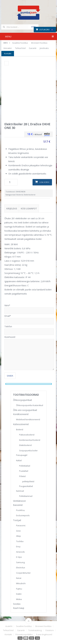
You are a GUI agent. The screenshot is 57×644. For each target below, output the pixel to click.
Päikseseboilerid (27, 435)
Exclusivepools (23, 515)
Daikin (19, 594)
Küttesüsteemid (21, 424)
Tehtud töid (20, 48)
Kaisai (19, 578)
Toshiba (20, 541)
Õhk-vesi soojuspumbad (25, 410)
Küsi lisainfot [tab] (29, 208)
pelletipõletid (28, 482)
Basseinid (18, 505)
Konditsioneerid (21, 414)
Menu (8, 36)
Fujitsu (19, 589)
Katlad (19, 460)
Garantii (33, 48)
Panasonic (21, 526)
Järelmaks (44, 48)
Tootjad (17, 520)
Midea (19, 599)
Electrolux (21, 568)
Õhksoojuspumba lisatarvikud (30, 405)
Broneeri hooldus (39, 43)
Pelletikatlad (25, 466)
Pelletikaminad (26, 496)
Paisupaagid (22, 455)
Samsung (20, 562)
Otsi (33, 27)
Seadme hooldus (20, 43)
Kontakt (8, 53)
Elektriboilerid (29, 195)
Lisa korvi (44, 182)
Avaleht (9, 626)
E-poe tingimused (44, 634)
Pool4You (20, 510)
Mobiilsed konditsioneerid (28, 420)
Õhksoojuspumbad (22, 400)
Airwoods (20, 552)
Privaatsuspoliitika (24, 634)
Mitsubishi (21, 583)
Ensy (18, 547)
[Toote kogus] (11, 182)
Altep (18, 536)
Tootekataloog (35, 630)
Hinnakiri (8, 48)
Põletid (22, 476)
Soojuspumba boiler (28, 451)
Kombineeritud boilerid (30, 440)
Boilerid (20, 195)
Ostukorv (45, 30)
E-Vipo (19, 557)
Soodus (17, 604)
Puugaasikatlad (26, 486)
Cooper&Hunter (23, 573)
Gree (18, 531)
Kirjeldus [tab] (12, 208)
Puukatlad (24, 471)
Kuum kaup (19, 608)
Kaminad (20, 491)
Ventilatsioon (19, 501)
